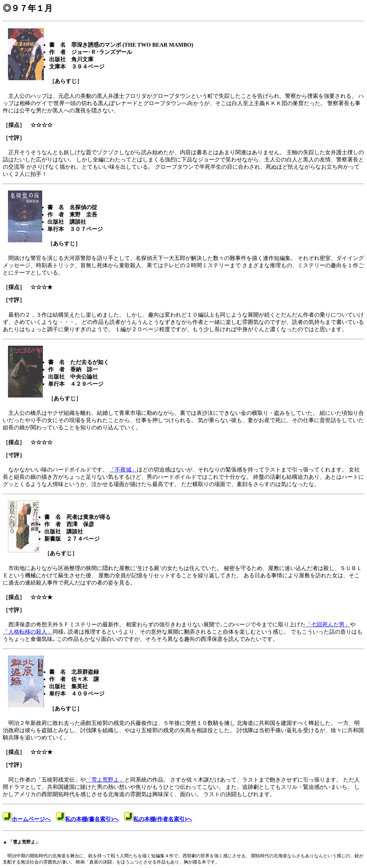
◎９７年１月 (28, 8)
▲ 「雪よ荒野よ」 (21, 842)
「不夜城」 (123, 470)
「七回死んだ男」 (328, 624)
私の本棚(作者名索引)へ (158, 819)
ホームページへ (27, 819)
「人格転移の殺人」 (28, 632)
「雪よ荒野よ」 (105, 780)
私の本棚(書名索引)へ (87, 819)
